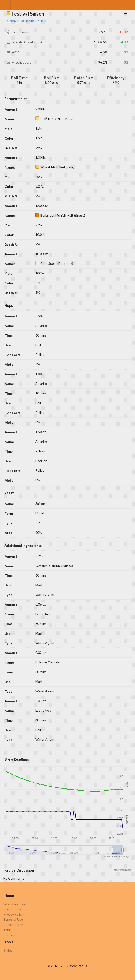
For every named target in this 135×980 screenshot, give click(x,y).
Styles (8, 950)
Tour (7, 930)
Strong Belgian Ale (20, 21)
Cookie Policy (13, 925)
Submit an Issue (15, 904)
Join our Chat (13, 909)
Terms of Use (13, 919)
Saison (43, 21)
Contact (9, 935)
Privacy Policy (13, 914)
